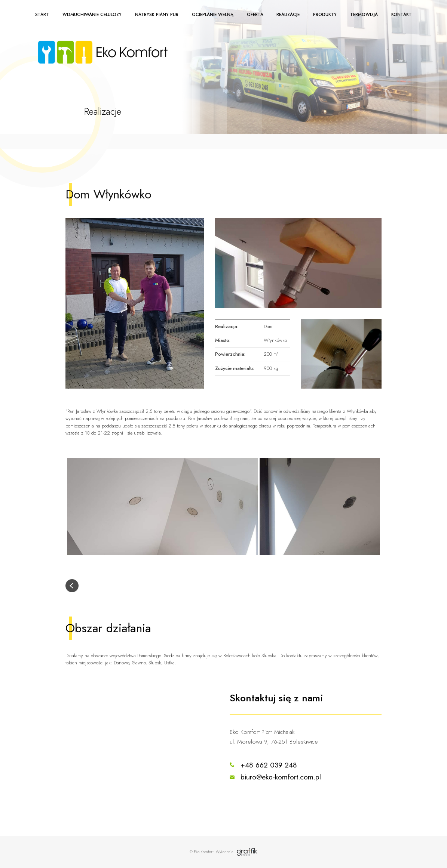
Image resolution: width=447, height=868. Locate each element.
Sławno (139, 663)
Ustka (169, 663)
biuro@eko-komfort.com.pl (281, 777)
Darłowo (121, 663)
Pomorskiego (149, 656)
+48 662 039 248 (269, 765)
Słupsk (155, 663)
